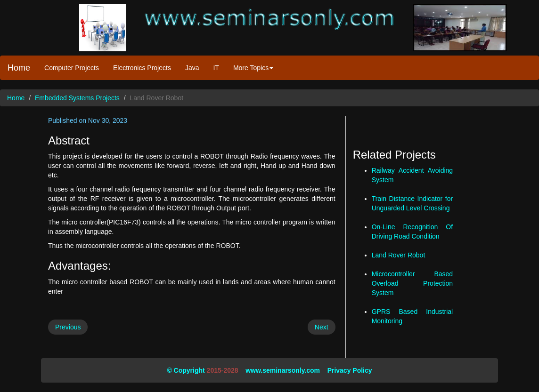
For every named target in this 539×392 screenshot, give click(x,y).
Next (322, 327)
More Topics (253, 68)
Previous (68, 327)
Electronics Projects (142, 68)
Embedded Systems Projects (77, 98)
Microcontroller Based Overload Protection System (412, 283)
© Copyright (186, 370)
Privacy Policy (350, 370)
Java (192, 68)
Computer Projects (72, 68)
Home (19, 68)
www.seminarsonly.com (283, 370)
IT (216, 68)
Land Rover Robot (399, 255)
